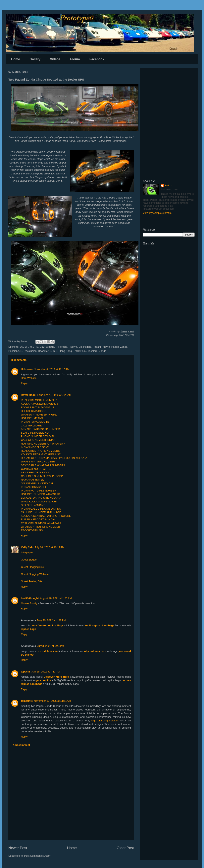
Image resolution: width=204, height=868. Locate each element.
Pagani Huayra (101, 347)
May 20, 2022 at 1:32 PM (51, 620)
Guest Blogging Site (32, 567)
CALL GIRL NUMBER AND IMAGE (41, 512)
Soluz (168, 185)
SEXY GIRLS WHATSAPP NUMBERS (43, 465)
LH (80, 347)
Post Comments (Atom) (38, 856)
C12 (42, 347)
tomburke (27, 701)
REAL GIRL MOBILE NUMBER (39, 400)
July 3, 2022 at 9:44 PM (51, 646)
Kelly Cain (27, 547)
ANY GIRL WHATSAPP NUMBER (40, 429)
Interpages (27, 552)
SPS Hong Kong (62, 351)
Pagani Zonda (119, 347)
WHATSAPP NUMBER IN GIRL (39, 415)
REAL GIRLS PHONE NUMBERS (40, 451)
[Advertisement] (169, 96)
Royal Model (29, 395)
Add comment (21, 745)
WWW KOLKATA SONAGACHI (39, 502)
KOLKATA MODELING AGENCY (40, 404)
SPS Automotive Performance (109, 141)
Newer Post (18, 848)
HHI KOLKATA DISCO (34, 411)
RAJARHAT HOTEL (32, 480)
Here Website (29, 378)
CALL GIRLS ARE (31, 426)
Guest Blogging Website (35, 574)
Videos (55, 59)
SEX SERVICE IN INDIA (35, 472)
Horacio (63, 347)
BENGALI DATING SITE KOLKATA (41, 498)
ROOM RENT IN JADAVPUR (38, 407)
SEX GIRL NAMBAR (33, 505)
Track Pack (80, 351)
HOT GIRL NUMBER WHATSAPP (40, 494)
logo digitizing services (105, 721)
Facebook (97, 59)
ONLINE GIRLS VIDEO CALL (38, 483)
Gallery (35, 59)
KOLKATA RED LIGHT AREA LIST (41, 454)
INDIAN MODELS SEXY (35, 447)
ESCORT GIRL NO (32, 530)
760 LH (24, 347)
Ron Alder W (107, 137)
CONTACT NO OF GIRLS (36, 469)
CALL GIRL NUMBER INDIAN (38, 440)
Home (16, 59)
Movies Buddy (29, 603)
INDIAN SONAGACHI (33, 487)
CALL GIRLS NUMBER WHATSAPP (42, 476)
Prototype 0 (127, 331)
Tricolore (92, 351)
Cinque (50, 347)
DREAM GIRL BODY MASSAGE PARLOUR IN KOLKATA (54, 458)
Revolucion (30, 351)
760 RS (34, 347)
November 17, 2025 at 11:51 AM (52, 701)
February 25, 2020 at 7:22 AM (54, 395)
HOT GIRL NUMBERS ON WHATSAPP (44, 444)
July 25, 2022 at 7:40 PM (45, 672)
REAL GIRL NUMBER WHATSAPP (41, 523)
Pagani (87, 347)
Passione (14, 351)
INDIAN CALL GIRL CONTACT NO (41, 509)
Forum (75, 59)
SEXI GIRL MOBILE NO (35, 433)
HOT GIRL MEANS (32, 418)
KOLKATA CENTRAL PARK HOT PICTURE (46, 516)
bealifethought (30, 598)
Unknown (27, 369)
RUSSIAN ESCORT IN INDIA (38, 519)
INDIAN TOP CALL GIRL (35, 422)
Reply (24, 383)
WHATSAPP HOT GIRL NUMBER (40, 527)
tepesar (25, 672)
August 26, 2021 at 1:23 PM (56, 598)
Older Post (125, 848)
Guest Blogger (29, 560)
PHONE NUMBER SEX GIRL (38, 436)
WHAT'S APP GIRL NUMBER (38, 462)
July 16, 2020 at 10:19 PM (50, 547)
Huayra (73, 347)
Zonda (103, 351)
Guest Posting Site (32, 581)
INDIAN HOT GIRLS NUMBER (39, 491)
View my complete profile (157, 213)
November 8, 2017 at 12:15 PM (52, 369)
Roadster (43, 351)
